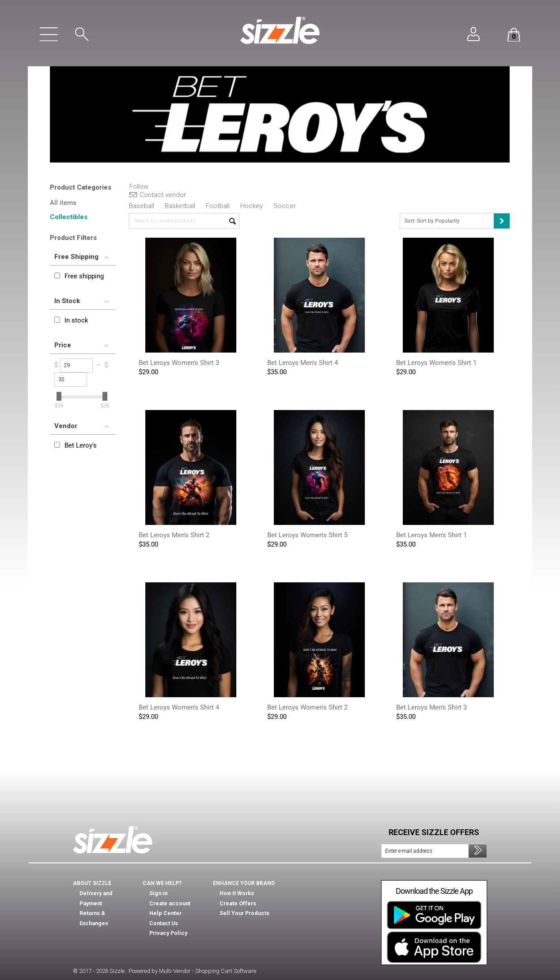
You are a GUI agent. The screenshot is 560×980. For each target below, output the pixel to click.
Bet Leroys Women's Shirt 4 (179, 707)
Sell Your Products (244, 913)
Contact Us (163, 923)
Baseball (142, 206)
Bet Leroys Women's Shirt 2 (307, 707)
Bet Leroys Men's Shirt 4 (303, 363)
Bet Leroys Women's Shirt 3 (179, 363)
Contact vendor (158, 195)
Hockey (252, 206)
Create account (169, 904)
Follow (139, 187)
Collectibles (69, 217)
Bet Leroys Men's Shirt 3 (431, 707)
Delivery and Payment (107, 893)
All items (63, 203)
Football (218, 206)
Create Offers (237, 904)
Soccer (285, 206)
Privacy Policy (167, 933)
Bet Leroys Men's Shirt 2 (174, 535)
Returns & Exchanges (107, 904)
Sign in (158, 893)
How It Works (237, 893)
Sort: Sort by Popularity (457, 221)
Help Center (165, 913)
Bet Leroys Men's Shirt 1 (431, 535)
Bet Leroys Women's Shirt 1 (436, 363)
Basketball (180, 206)
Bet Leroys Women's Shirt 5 (307, 535)
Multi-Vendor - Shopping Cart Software (208, 971)
